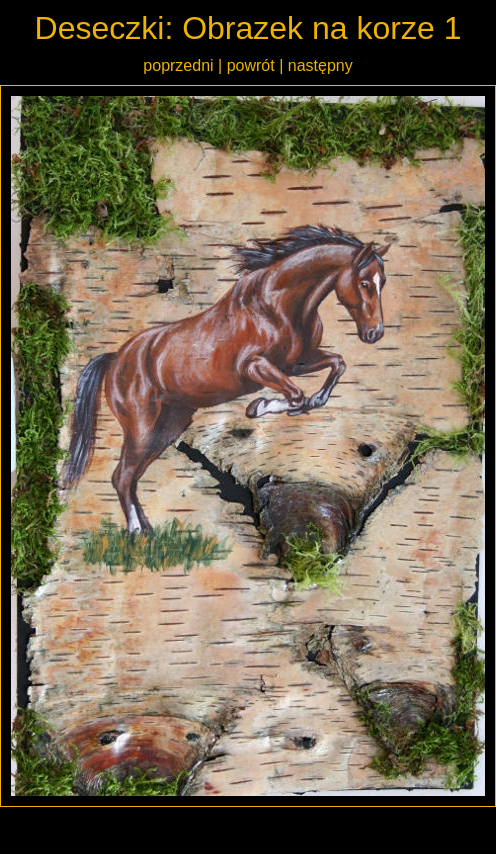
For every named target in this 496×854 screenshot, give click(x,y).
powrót (251, 65)
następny (320, 65)
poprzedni (178, 65)
